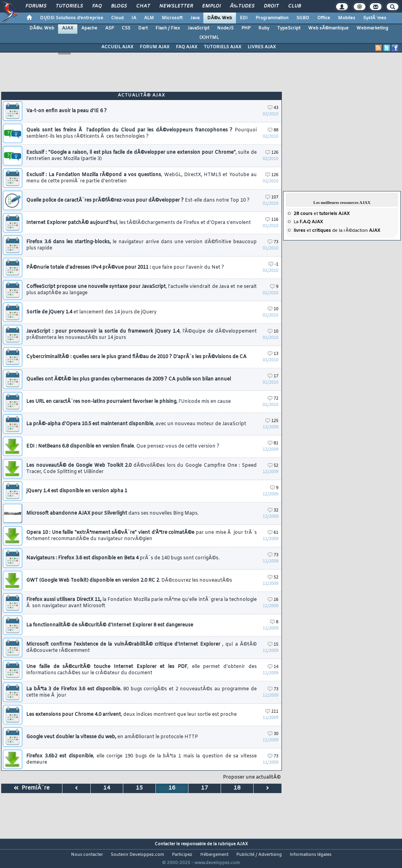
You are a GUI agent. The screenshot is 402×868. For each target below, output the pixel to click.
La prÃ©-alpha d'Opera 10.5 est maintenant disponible (136, 424)
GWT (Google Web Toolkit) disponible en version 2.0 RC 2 (129, 580)
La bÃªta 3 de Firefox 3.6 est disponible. (142, 692)
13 (273, 354)
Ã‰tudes (242, 6)
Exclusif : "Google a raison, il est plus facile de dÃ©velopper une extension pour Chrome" (142, 156)
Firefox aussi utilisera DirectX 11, (142, 603)
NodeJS (225, 28)
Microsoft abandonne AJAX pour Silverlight (112, 513)
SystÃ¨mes (375, 18)
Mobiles (347, 18)
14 (273, 667)
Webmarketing (372, 28)
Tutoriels (69, 6)
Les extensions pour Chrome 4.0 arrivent (132, 715)
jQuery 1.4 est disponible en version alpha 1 (77, 491)
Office (324, 18)
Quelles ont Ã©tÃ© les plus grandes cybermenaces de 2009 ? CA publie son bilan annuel (129, 379)
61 (273, 533)
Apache (89, 28)
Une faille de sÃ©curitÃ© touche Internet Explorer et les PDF (142, 670)
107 (272, 197)
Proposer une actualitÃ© (252, 777)
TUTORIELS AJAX (223, 47)
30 (273, 734)
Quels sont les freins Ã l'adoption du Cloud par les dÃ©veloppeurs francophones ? (142, 133)
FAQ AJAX (187, 47)
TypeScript (289, 28)
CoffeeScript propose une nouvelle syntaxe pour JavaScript (142, 290)
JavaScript (198, 28)
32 (273, 510)
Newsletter (176, 6)
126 (272, 153)
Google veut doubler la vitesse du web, (112, 737)
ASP (110, 28)
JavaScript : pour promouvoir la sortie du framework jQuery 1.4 (142, 335)
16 (273, 600)
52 (273, 466)
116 (272, 220)
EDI (244, 18)
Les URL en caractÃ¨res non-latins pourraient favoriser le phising (129, 402)
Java (195, 18)
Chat (143, 6)
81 (273, 443)
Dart (143, 28)
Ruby (264, 28)
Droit (271, 6)
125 (272, 421)
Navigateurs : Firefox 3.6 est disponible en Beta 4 (123, 558)
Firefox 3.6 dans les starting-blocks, (142, 245)
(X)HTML (209, 38)
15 (273, 645)
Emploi (211, 6)
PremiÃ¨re (32, 788)
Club (294, 6)
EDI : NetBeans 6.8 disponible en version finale (123, 446)
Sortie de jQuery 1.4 (91, 312)
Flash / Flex (168, 28)
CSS (126, 28)
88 (273, 130)
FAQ (97, 6)
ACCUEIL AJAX (117, 47)
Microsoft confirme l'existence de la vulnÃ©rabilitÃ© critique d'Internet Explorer (142, 648)
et (322, 214)
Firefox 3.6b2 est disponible (142, 759)
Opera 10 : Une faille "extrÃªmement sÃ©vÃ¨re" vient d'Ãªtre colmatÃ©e (142, 536)
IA (134, 18)
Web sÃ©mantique (328, 28)
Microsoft (172, 18)
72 (273, 399)
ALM (149, 18)
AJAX (68, 28)
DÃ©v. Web (220, 18)
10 (273, 309)
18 (237, 788)
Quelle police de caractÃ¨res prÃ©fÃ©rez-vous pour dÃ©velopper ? (138, 200)
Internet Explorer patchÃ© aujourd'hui (139, 223)
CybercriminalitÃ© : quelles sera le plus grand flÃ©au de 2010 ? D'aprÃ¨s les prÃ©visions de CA (136, 357)
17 (273, 376)
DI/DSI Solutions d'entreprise (72, 18)
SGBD (303, 18)
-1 (273, 265)
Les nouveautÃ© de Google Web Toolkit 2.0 (142, 469)
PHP (246, 28)
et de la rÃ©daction (337, 231)
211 (272, 712)
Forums (36, 6)
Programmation (272, 18)
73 (273, 242)
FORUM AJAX (155, 47)
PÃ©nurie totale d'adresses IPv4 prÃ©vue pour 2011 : (125, 267)
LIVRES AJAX (262, 47)
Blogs (119, 6)
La (308, 222)
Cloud (117, 18)
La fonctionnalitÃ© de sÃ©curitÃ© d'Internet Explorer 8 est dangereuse (110, 625)
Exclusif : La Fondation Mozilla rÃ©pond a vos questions (142, 178)
